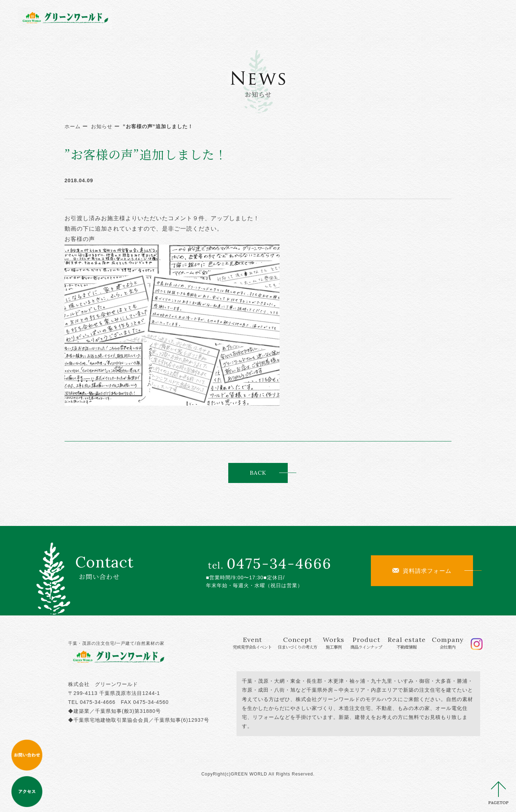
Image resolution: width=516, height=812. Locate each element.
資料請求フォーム (422, 571)
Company (431, 17)
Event (197, 17)
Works (296, 17)
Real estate (384, 17)
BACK (258, 473)
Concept (252, 17)
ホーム (73, 126)
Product (336, 17)
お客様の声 (80, 239)
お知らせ (102, 126)
